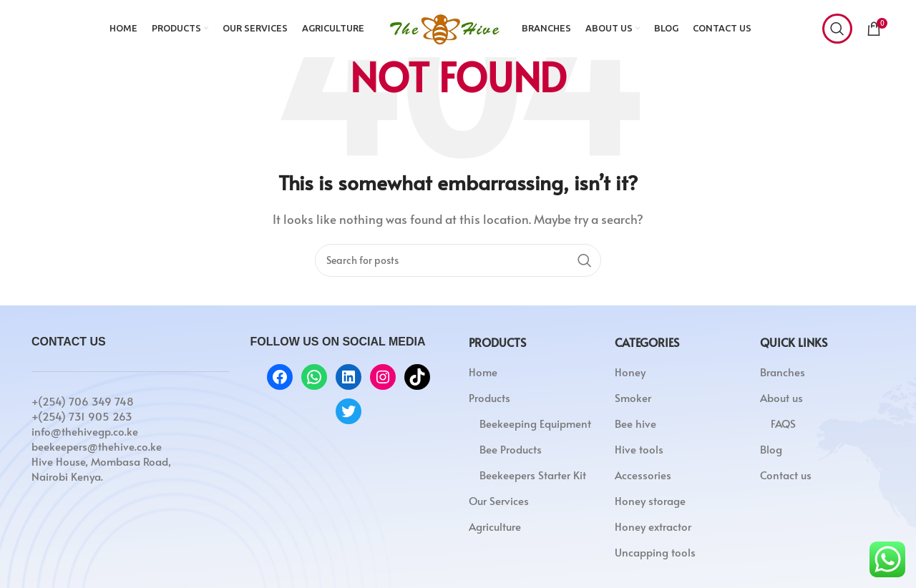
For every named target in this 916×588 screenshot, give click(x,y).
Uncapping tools (655, 552)
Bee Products (511, 449)
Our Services (499, 500)
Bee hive (635, 423)
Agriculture (495, 526)
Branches (783, 372)
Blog (771, 449)
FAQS (783, 423)
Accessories (643, 475)
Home (483, 372)
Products (489, 397)
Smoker (633, 397)
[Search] (837, 29)
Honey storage (650, 500)
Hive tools (639, 449)
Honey (630, 372)
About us (781, 397)
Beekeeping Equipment (535, 423)
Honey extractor (653, 526)
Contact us (786, 475)
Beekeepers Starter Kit (533, 475)
